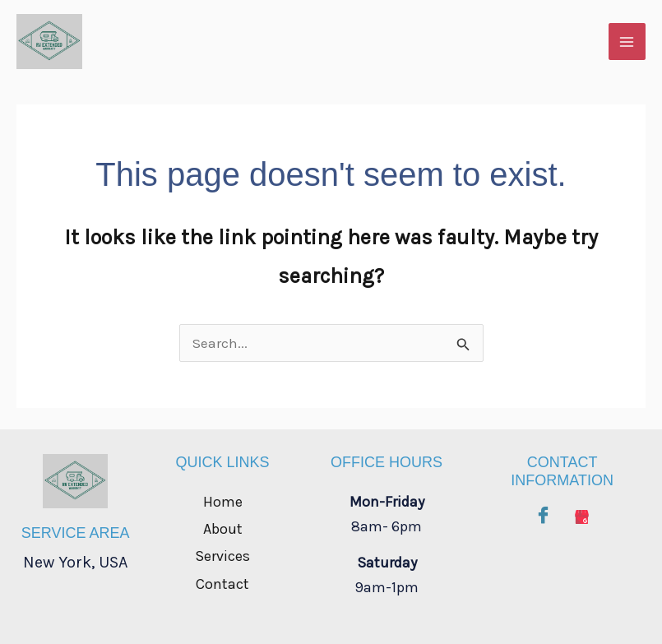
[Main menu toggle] (627, 42)
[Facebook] (543, 512)
